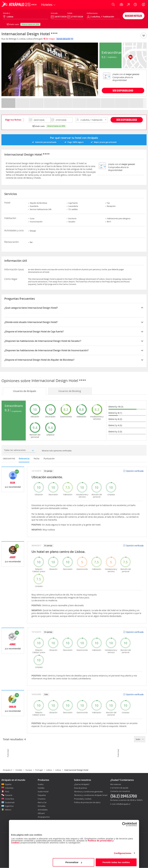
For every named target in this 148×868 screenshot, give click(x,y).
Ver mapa (49, 39)
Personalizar (74, 861)
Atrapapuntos (44, 817)
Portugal (39, 770)
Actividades (43, 810)
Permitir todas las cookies (116, 861)
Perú (7, 792)
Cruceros (42, 799)
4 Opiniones (112, 57)
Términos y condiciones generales (88, 792)
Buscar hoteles (133, 16)
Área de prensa (80, 788)
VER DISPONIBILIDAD (123, 90)
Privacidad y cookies (83, 799)
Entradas (42, 806)
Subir (140, 739)
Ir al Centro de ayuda (119, 788)
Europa (29, 770)
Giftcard (41, 813)
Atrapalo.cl (7, 770)
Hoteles (19, 770)
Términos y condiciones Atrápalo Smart (91, 795)
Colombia (9, 788)
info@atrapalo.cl (123, 804)
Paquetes (42, 795)
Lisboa (49, 770)
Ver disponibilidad (127, 120)
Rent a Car (42, 802)
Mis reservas (116, 784)
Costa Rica (9, 799)
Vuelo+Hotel (43, 792)
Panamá (9, 795)
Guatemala (10, 802)
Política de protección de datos (87, 802)
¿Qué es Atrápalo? (82, 784)
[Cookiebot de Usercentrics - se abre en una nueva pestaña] (124, 823)
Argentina (9, 806)
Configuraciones (123, 852)
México (8, 810)
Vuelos (41, 784)
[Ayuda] (135, 4)
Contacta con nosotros (120, 791)
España (8, 784)
